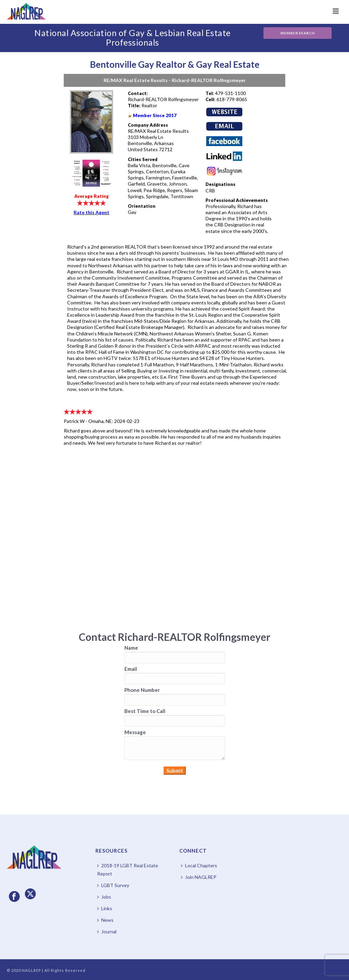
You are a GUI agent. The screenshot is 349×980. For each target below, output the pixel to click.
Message (135, 732)
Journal (107, 931)
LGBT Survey (113, 885)
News (105, 920)
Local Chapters (199, 865)
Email (131, 669)
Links (105, 908)
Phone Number (142, 690)
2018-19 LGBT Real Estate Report (128, 870)
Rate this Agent (92, 212)
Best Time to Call (145, 711)
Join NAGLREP (199, 877)
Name (131, 648)
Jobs (104, 897)
